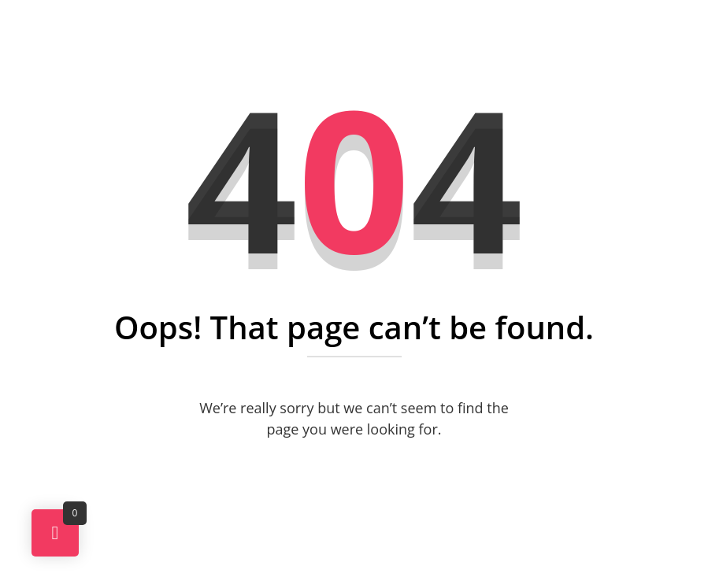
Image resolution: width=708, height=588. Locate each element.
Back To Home (360, 486)
